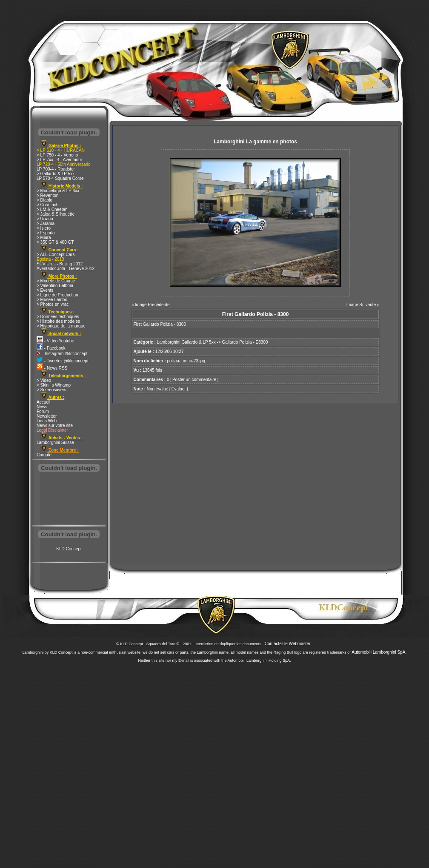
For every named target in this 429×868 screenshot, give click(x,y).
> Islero (44, 228)
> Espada (46, 233)
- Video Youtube (55, 341)
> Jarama (46, 223)
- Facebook (51, 348)
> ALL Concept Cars (56, 255)
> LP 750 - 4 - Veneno (57, 155)
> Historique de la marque (61, 326)
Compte (44, 455)
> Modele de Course (56, 281)
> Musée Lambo (52, 300)
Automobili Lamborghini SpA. (379, 652)
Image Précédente (152, 305)
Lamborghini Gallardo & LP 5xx (186, 342)
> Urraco (45, 219)
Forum (43, 411)
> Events (45, 290)
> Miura (44, 238)
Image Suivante (361, 305)
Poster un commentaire (194, 380)
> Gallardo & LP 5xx (56, 174)
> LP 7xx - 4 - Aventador (59, 160)
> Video (44, 380)
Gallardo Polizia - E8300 (245, 342)
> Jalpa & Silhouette (56, 214)
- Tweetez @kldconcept (63, 361)
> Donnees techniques (58, 317)
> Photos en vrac (53, 304)
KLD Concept (69, 549)
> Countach (47, 205)
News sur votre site (55, 425)
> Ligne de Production (57, 295)
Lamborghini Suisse (55, 443)
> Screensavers (51, 390)
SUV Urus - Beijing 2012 (60, 264)
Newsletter (47, 416)
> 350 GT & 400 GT (55, 242)
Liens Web (47, 421)
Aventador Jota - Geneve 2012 (66, 269)
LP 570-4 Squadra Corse (60, 178)
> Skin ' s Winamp (54, 385)
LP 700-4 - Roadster (56, 169)
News (42, 407)
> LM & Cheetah (52, 209)
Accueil (43, 402)
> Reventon (47, 195)
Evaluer (179, 389)
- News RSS (52, 368)
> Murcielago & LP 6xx (58, 191)
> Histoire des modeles (58, 321)
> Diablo (44, 200)
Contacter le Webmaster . (289, 644)
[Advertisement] (69, 499)
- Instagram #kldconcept (62, 354)
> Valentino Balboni (55, 286)
